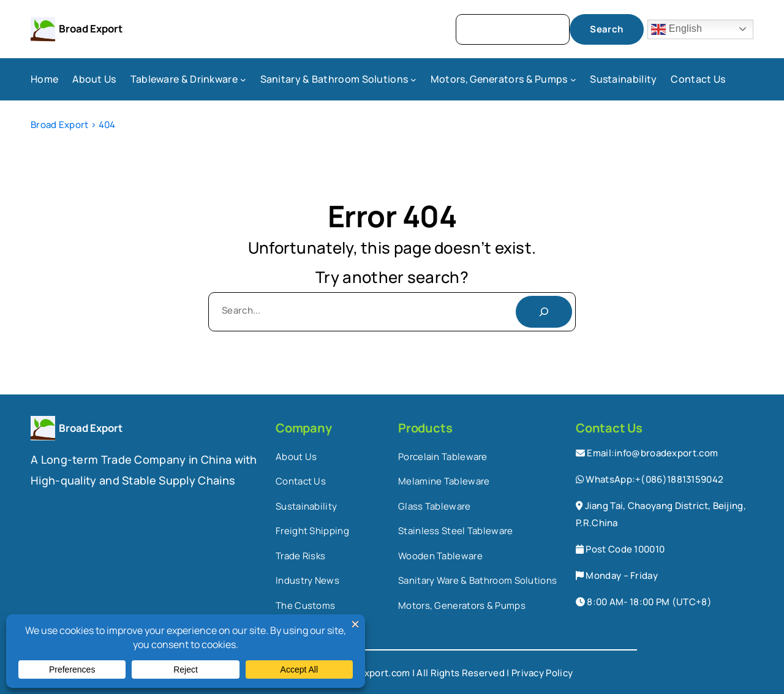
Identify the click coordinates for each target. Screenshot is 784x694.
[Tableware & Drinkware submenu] (243, 80)
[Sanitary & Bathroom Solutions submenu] (413, 80)
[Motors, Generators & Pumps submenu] (573, 80)
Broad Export (91, 28)
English (677, 29)
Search (606, 29)
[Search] (544, 312)
